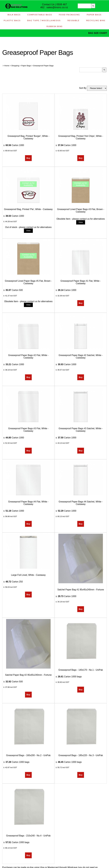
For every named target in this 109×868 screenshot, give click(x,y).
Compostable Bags (40, 15)
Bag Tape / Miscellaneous (44, 21)
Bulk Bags (14, 15)
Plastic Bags (12, 21)
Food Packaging (69, 15)
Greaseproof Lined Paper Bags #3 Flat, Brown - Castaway (81, 210)
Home (7, 66)
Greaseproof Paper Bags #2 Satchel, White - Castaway (81, 356)
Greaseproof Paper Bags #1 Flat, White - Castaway (81, 282)
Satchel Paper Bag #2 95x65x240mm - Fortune (28, 675)
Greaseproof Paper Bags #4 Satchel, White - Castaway (81, 503)
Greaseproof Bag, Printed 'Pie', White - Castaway (28, 209)
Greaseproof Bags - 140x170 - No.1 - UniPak (81, 670)
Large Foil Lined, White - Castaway (28, 575)
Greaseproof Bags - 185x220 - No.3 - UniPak (81, 755)
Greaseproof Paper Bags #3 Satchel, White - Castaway (81, 430)
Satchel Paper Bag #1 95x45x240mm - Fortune (81, 590)
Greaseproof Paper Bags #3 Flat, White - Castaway (28, 430)
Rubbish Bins (55, 26)
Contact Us (48, 4)
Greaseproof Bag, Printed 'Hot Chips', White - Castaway (81, 137)
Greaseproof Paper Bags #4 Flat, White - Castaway (28, 503)
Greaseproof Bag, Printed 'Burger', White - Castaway (28, 137)
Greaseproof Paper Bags (43, 66)
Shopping (15, 66)
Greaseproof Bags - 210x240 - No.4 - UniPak (28, 836)
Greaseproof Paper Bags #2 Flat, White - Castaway (28, 356)
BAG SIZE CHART (98, 33)
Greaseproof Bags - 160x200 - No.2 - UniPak (28, 755)
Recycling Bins (96, 21)
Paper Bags (94, 15)
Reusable (73, 21)
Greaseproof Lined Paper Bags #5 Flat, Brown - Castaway (28, 282)
